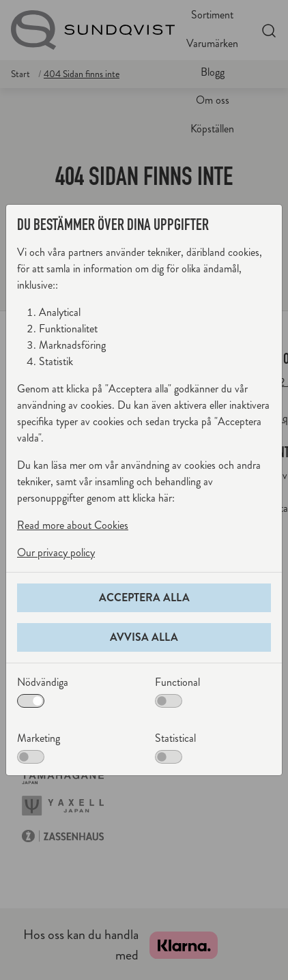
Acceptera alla (144, 597)
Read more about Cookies (73, 525)
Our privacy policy (56, 552)
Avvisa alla (144, 637)
